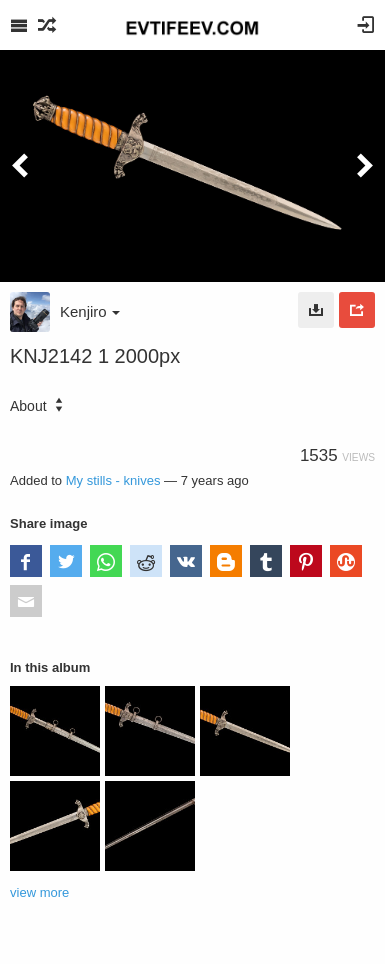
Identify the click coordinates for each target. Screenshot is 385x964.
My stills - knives (113, 480)
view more (39, 892)
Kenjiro (90, 311)
